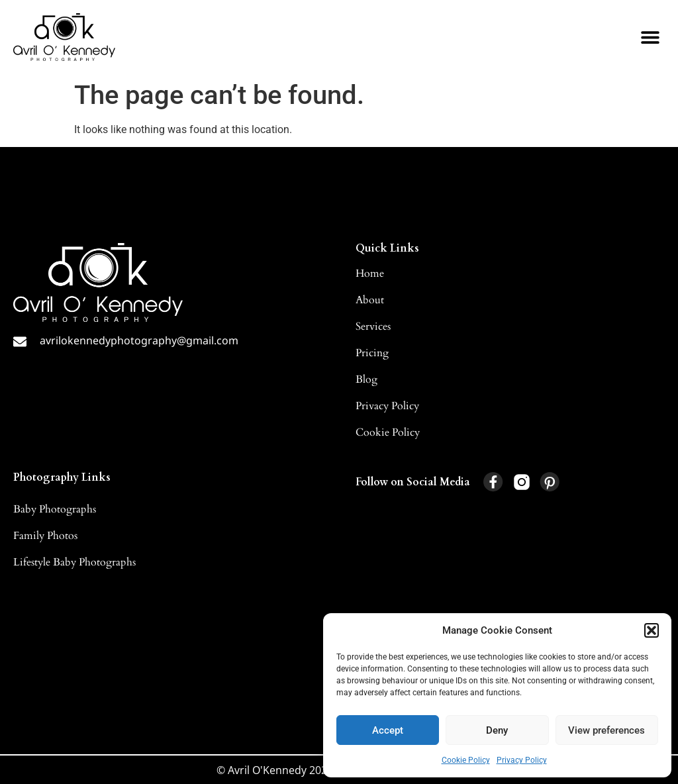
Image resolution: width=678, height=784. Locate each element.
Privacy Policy (522, 760)
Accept (388, 730)
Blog (366, 379)
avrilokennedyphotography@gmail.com (139, 340)
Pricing (372, 353)
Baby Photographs (55, 509)
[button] (652, 630)
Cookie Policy (466, 760)
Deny (497, 730)
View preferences (606, 730)
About (370, 300)
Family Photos (45, 536)
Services (373, 326)
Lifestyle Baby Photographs (74, 562)
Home (370, 273)
